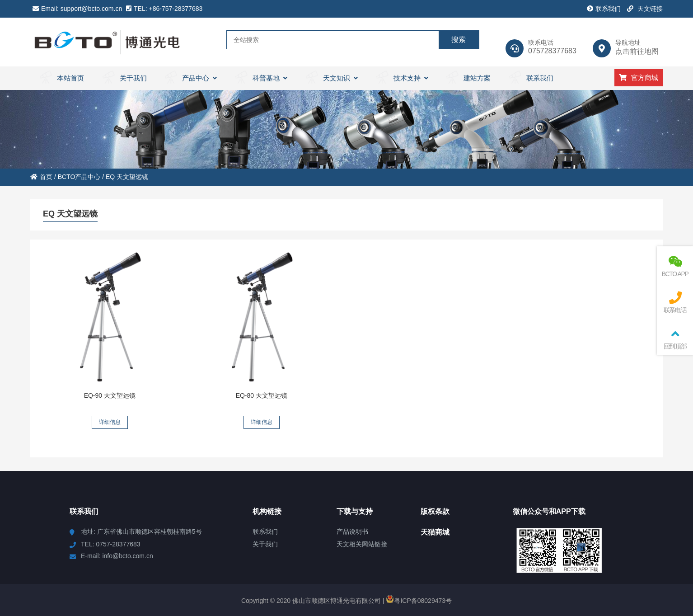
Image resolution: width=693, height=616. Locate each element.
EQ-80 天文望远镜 (262, 395)
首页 (41, 177)
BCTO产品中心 (79, 177)
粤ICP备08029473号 (419, 601)
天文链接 (645, 9)
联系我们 (604, 9)
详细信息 (110, 422)
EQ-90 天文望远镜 (110, 395)
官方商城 (639, 78)
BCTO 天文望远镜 (107, 42)
